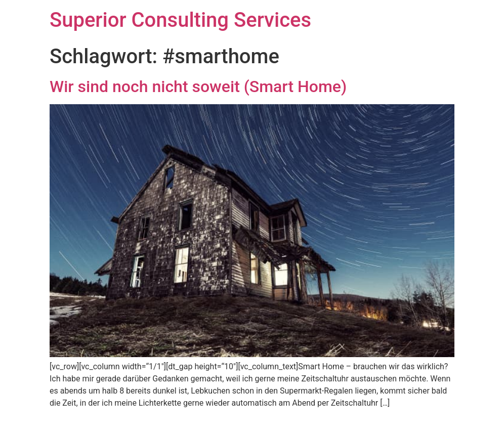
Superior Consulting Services (180, 20)
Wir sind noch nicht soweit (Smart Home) (198, 86)
